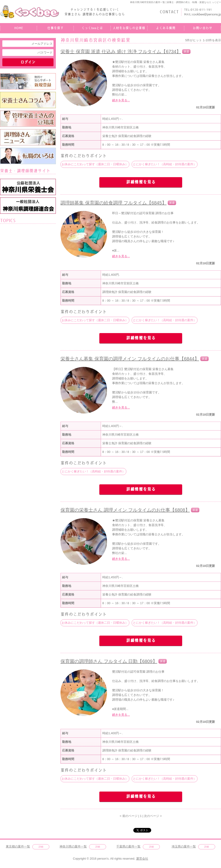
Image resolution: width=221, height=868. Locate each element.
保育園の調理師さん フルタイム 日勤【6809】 (109, 661)
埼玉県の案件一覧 (184, 846)
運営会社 (142, 859)
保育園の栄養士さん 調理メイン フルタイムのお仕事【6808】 (125, 510)
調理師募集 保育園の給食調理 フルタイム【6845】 (114, 203)
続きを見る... (121, 100)
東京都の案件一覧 (18, 846)
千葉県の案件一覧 (128, 846)
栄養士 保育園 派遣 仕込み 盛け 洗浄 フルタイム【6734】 (121, 52)
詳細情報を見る (141, 182)
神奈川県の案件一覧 (73, 846)
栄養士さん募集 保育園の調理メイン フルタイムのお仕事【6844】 (130, 359)
